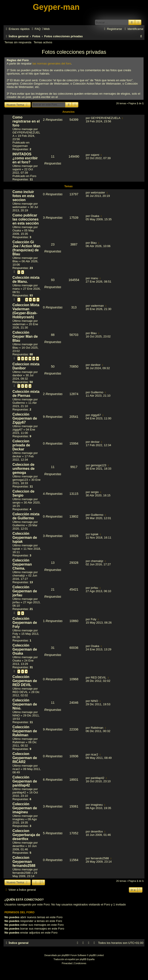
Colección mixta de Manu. (26, 280)
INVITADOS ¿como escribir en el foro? (25, 158)
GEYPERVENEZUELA (106, 118)
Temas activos (43, 42)
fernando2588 (21, 873)
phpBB (65, 955)
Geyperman (20, 146)
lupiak (16, 549)
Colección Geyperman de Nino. (25, 704)
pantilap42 (19, 792)
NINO (16, 715)
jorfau (16, 602)
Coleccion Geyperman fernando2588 (24, 862)
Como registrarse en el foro (26, 121)
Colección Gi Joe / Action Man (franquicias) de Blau (26, 248)
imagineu (18, 819)
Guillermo (19, 403)
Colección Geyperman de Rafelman (25, 731)
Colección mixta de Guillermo (26, 516)
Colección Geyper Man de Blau (25, 336)
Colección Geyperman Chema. (22, 564)
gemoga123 (20, 480)
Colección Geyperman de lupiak (25, 538)
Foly (15, 634)
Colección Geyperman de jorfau (25, 591)
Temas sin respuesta (18, 42)
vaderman (19, 324)
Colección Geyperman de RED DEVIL (25, 681)
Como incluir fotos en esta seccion (23, 196)
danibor (17, 375)
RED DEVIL (20, 692)
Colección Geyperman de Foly (25, 623)
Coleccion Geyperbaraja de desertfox (26, 835)
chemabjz (19, 575)
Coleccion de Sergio (23, 493)
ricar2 (16, 769)
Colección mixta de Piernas (26, 394)
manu (16, 289)
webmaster (20, 207)
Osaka (17, 230)
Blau (15, 261)
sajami (17, 169)
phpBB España (87, 959)
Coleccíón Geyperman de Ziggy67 (25, 418)
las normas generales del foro (52, 63)
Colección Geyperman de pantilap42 (25, 781)
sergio (16, 502)
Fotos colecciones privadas (74, 52)
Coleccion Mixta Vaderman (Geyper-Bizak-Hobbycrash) (26, 311)
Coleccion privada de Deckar (21, 445)
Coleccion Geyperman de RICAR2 (25, 758)
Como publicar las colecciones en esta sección (26, 219)
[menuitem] (36, 29)
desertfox (18, 846)
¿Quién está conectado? (24, 900)
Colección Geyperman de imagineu (25, 808)
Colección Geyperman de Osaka (25, 649)
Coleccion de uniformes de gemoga (23, 469)
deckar (17, 456)
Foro (33, 176)
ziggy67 (17, 430)
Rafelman (19, 742)
